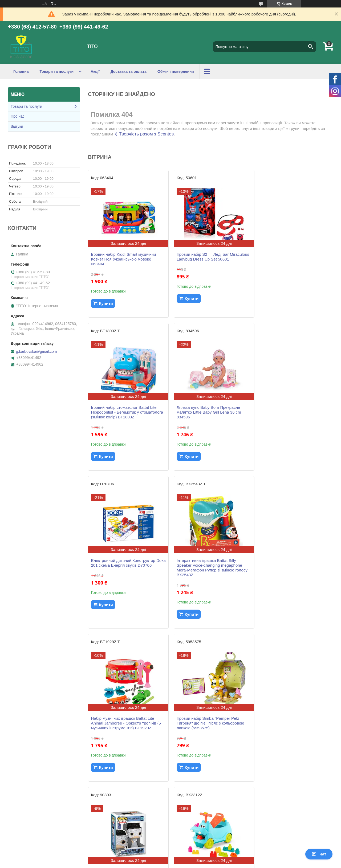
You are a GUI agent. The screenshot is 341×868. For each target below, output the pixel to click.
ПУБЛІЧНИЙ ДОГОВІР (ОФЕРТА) (42, 838)
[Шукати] (311, 47)
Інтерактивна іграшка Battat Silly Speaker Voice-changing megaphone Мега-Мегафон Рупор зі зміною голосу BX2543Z (293, 415)
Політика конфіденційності (210, 863)
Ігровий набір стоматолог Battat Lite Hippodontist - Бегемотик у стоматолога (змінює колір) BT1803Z (294, 259)
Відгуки (17, 126)
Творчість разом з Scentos (147, 134)
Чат (319, 854)
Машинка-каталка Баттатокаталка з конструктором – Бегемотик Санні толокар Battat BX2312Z (124, 723)
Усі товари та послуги (208, 796)
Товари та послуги (57, 71)
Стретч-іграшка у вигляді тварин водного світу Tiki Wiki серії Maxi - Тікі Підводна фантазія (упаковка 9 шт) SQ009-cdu (292, 725)
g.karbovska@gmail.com (36, 351)
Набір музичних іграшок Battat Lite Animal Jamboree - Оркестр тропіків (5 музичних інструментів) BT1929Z (126, 570)
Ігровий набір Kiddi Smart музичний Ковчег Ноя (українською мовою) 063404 (123, 259)
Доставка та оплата (129, 71)
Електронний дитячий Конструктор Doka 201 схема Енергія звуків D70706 (210, 410)
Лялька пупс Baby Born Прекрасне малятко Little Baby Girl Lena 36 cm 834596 (123, 412)
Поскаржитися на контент (169, 863)
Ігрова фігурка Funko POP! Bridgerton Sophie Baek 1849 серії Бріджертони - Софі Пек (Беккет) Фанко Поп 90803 (292, 570)
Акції (95, 71)
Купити (106, 303)
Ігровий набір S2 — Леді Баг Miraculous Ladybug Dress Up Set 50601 (205, 259)
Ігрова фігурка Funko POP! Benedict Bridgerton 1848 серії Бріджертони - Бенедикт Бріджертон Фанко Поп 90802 (207, 725)
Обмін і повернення (176, 71)
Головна (21, 71)
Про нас (18, 116)
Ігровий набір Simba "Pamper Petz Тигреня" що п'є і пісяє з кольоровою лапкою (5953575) (208, 570)
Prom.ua (195, 858)
